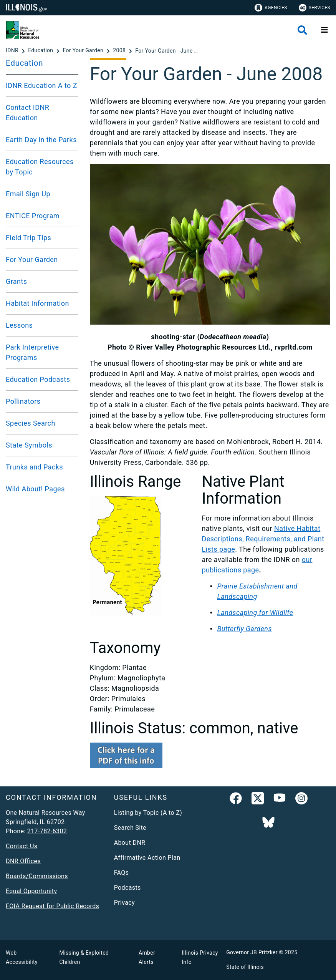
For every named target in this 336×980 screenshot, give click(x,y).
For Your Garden (32, 260)
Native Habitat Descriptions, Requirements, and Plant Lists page (263, 539)
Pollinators (23, 401)
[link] (236, 800)
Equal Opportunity (31, 891)
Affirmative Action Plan (147, 858)
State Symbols (29, 445)
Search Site (130, 828)
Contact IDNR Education (27, 113)
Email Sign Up (28, 194)
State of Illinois (245, 967)
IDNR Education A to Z (41, 85)
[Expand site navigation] (324, 30)
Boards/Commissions (37, 876)
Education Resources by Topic (40, 167)
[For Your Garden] (84, 51)
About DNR (130, 843)
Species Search (31, 423)
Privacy (124, 903)
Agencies (271, 8)
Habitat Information (37, 303)
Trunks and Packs (34, 467)
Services (314, 8)
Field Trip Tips (28, 238)
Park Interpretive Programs (32, 352)
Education (24, 63)
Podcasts (127, 888)
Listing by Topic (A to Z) (148, 813)
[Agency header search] (302, 30)
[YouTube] (280, 800)
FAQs (122, 873)
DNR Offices (23, 861)
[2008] (120, 51)
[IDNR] (13, 51)
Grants (17, 281)
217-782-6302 (47, 831)
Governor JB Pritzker (252, 952)
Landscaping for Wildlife (255, 613)
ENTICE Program (33, 216)
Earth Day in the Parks (41, 140)
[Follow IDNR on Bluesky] (268, 823)
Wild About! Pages (35, 489)
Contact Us (22, 846)
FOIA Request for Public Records (52, 906)
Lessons (19, 325)
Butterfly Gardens (244, 629)
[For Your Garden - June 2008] (168, 51)
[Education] (41, 51)
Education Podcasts (38, 379)
